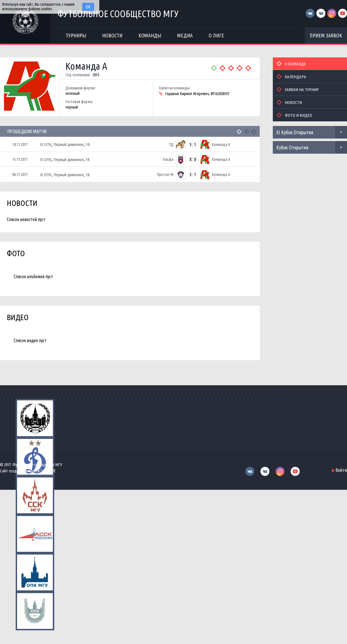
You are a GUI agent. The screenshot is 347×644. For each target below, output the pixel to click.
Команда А (86, 66)
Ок (88, 7)
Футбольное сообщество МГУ (118, 14)
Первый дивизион (68, 144)
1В (88, 144)
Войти (341, 470)
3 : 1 (193, 144)
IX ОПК (46, 144)
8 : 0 (193, 159)
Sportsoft (48, 471)
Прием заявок (326, 35)
